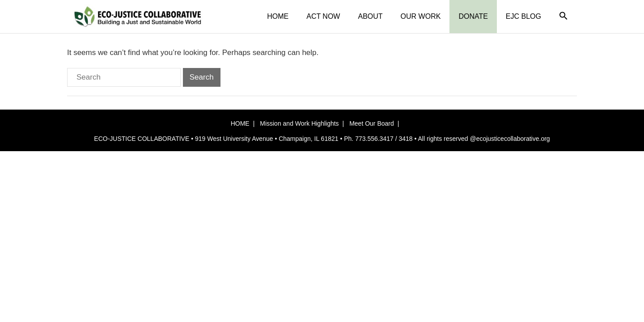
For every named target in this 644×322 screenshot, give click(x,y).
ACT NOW (323, 16)
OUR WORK (421, 16)
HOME (278, 16)
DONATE (473, 16)
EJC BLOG (523, 16)
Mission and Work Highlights (299, 123)
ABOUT (370, 16)
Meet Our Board (372, 123)
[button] (563, 16)
